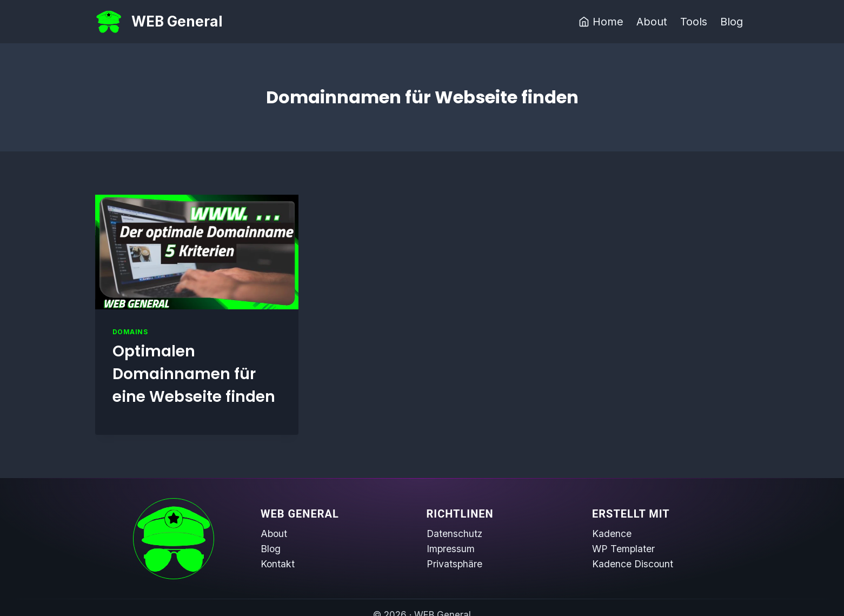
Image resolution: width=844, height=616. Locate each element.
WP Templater (623, 549)
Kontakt (278, 564)
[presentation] (197, 252)
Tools (694, 22)
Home (601, 22)
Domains (130, 332)
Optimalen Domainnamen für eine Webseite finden (194, 374)
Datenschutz (454, 534)
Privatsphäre (454, 564)
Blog (732, 22)
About (652, 22)
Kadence (612, 534)
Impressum (451, 549)
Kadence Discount (633, 564)
